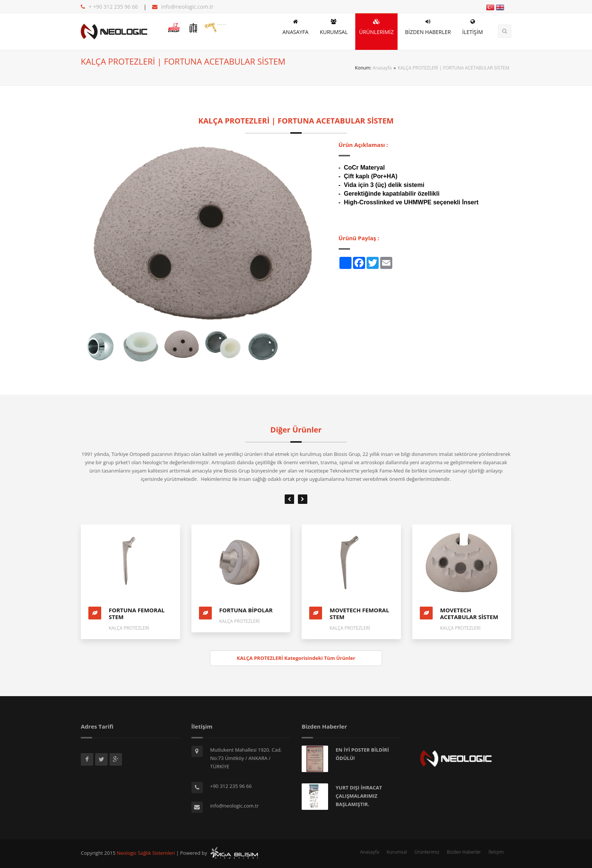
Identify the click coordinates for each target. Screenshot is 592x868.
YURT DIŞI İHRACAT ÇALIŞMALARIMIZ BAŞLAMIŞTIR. (359, 796)
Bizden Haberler (464, 852)
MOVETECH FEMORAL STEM (359, 613)
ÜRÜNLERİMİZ (376, 27)
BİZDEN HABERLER (428, 27)
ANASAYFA (295, 27)
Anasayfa (382, 68)
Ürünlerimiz (427, 852)
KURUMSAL (334, 27)
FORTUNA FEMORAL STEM (137, 613)
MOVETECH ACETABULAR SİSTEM (469, 613)
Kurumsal (397, 852)
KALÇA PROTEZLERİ (129, 628)
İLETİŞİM (473, 27)
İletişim (496, 852)
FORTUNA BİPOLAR (246, 610)
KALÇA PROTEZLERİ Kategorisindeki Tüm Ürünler (296, 658)
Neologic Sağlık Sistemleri (146, 853)
